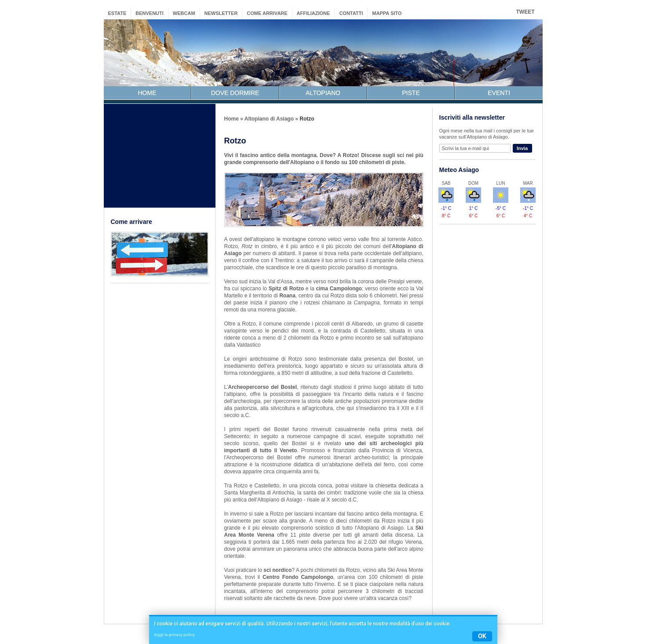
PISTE (411, 93)
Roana (287, 296)
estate (117, 13)
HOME (147, 93)
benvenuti (150, 13)
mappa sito (387, 13)
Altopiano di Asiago (269, 119)
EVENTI (499, 93)
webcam (184, 13)
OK (482, 636)
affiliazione (314, 13)
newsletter (221, 13)
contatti (351, 13)
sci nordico (277, 570)
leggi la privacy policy (175, 635)
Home (232, 119)
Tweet (526, 12)
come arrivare (267, 13)
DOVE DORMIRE (235, 93)
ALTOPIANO (323, 93)
